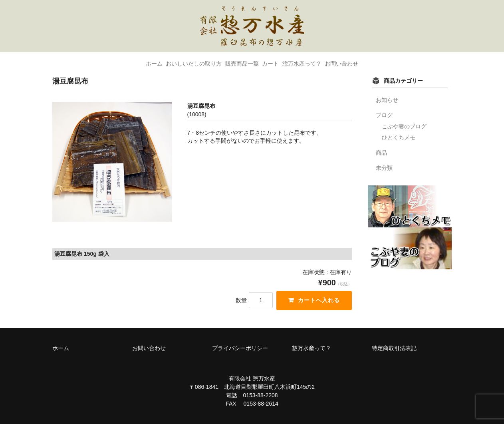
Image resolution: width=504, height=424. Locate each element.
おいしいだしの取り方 (173, 60)
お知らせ (387, 100)
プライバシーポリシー (240, 348)
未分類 (384, 168)
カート (278, 60)
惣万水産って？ (323, 60)
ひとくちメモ (399, 137)
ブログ (384, 115)
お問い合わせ (377, 60)
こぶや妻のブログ (404, 126)
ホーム (119, 60)
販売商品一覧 (235, 60)
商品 (381, 153)
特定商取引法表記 (394, 348)
